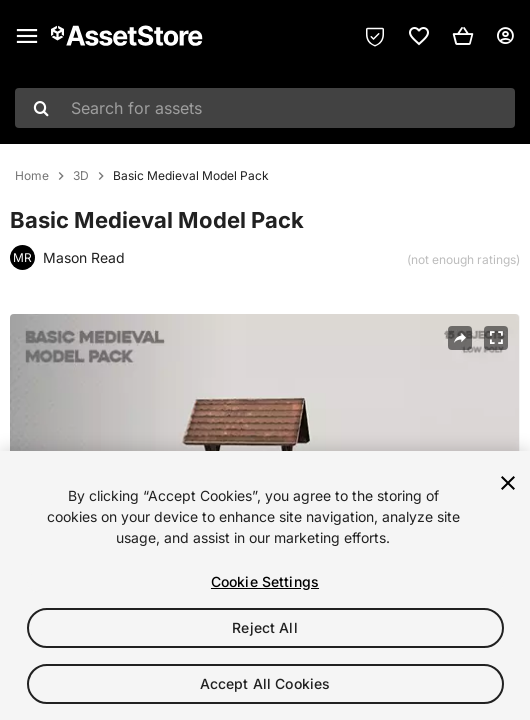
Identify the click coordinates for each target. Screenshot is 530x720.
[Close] (508, 483)
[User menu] (505, 36)
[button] (463, 36)
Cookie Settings (265, 581)
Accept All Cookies (265, 683)
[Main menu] (27, 36)
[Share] (460, 338)
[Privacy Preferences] (375, 36)
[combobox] (265, 108)
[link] (419, 36)
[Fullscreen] (496, 338)
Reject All (264, 627)
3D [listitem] (81, 176)
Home (32, 176)
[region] (265, 585)
